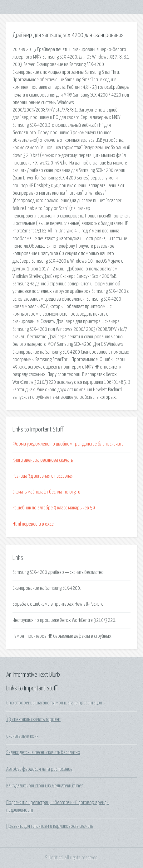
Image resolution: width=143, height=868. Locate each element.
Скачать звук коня (22, 736)
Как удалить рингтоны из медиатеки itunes (45, 786)
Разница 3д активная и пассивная (43, 476)
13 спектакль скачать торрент (33, 719)
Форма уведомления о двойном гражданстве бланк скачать (68, 444)
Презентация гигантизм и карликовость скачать (50, 826)
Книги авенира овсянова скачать (43, 460)
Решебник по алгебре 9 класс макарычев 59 (54, 508)
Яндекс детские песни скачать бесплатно (43, 752)
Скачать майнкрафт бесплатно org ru (46, 492)
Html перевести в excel (34, 524)
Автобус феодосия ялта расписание (39, 769)
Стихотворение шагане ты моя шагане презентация (54, 703)
